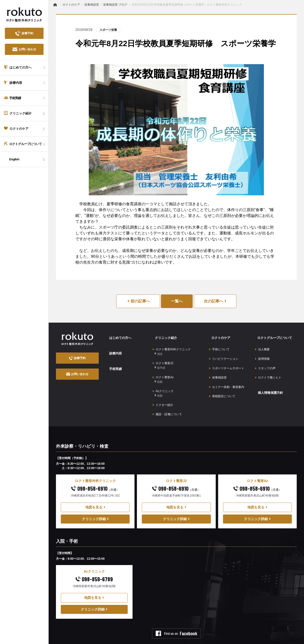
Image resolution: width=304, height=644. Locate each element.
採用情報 (262, 353)
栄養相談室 (218, 368)
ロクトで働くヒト (268, 368)
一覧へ (177, 301)
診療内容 (113, 348)
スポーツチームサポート (227, 361)
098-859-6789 (94, 563)
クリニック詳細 (95, 503)
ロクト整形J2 (163, 359)
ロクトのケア (219, 336)
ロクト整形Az (163, 371)
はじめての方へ (118, 336)
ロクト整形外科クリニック (172, 348)
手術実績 (113, 361)
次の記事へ (215, 301)
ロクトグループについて (273, 336)
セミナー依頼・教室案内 (227, 376)
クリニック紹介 (164, 336)
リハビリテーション (224, 353)
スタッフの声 (265, 361)
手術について (219, 345)
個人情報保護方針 (269, 380)
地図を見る (95, 491)
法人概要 (262, 345)
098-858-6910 (95, 473)
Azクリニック (163, 382)
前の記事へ (139, 301)
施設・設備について (167, 400)
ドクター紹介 (163, 392)
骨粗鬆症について (222, 383)
